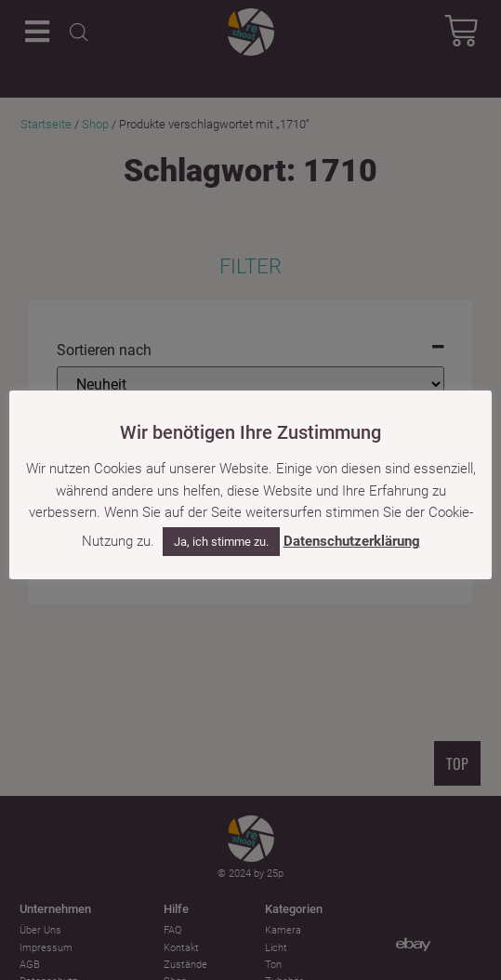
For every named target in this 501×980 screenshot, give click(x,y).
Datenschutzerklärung (352, 542)
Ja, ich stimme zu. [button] (221, 543)
